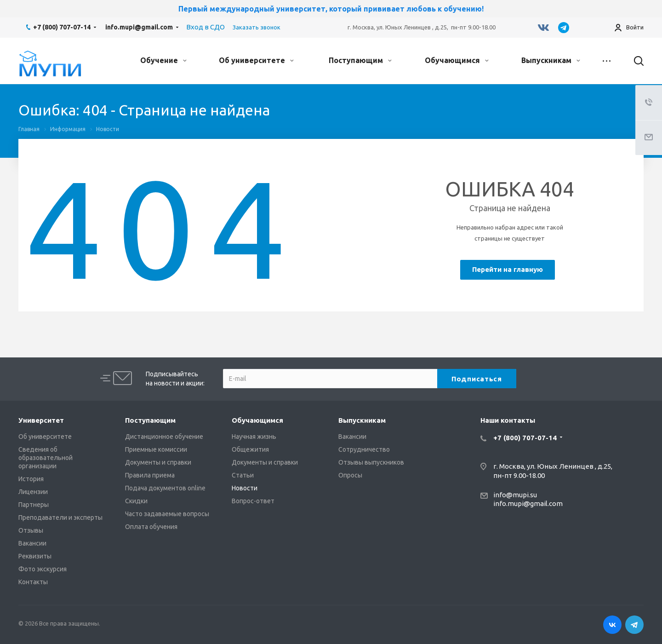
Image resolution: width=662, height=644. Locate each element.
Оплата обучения (151, 527)
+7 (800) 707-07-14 (62, 27)
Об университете (256, 60)
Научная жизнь (254, 437)
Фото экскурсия (43, 569)
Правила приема (150, 475)
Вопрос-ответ (253, 501)
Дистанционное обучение (164, 437)
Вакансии (32, 543)
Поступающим (360, 60)
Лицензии (33, 492)
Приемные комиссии (156, 449)
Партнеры (34, 505)
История (31, 479)
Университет (41, 420)
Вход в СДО (205, 27)
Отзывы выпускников (371, 462)
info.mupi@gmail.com (139, 27)
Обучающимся (457, 60)
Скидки (136, 501)
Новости (245, 488)
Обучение (163, 60)
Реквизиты (35, 556)
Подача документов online (165, 488)
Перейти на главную (508, 269)
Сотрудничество (364, 449)
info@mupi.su (515, 495)
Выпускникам (551, 60)
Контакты (33, 582)
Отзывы (31, 530)
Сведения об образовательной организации (46, 458)
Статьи (243, 475)
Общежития (250, 449)
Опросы (350, 475)
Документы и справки (158, 462)
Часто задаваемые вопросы (167, 514)
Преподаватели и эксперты (60, 517)
